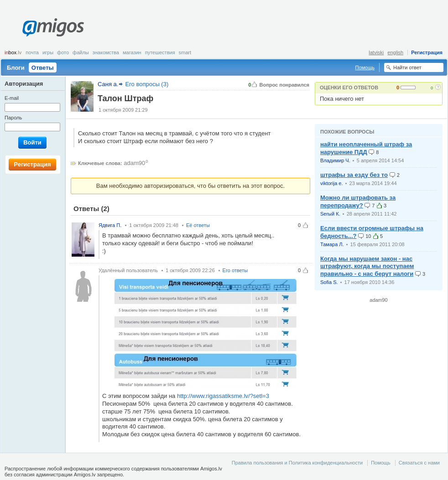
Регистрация (427, 52)
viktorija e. (332, 183)
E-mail (12, 98)
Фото (63, 52)
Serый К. (330, 214)
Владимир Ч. (335, 160)
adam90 (134, 163)
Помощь (365, 67)
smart (185, 52)
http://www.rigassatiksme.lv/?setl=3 (223, 396)
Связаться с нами (419, 463)
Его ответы (235, 270)
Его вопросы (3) (147, 84)
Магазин (132, 52)
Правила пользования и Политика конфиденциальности (297, 463)
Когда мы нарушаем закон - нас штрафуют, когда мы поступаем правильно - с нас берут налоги (367, 266)
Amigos (53, 27)
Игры (48, 52)
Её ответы (198, 225)
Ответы (43, 68)
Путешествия (160, 52)
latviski (376, 52)
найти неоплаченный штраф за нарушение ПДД (366, 148)
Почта (32, 52)
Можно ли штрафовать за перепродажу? (358, 201)
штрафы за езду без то (354, 175)
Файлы (81, 52)
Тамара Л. (332, 244)
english (395, 52)
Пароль (13, 118)
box (13, 52)
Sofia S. (329, 282)
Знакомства (106, 52)
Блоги (16, 68)
